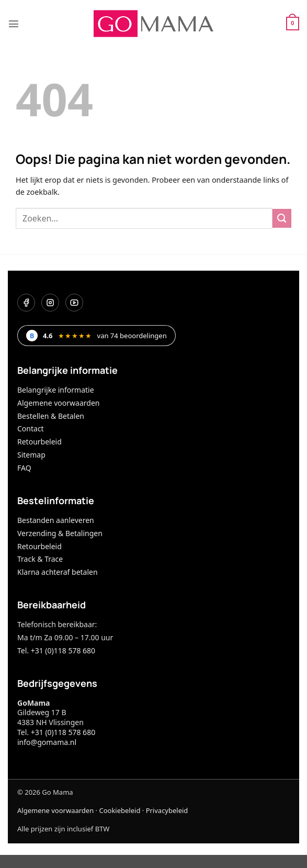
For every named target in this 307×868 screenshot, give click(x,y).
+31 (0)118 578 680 (63, 732)
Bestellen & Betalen (51, 416)
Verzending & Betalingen (60, 533)
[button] (14, 24)
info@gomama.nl (47, 742)
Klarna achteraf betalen (58, 572)
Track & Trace (40, 559)
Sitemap (31, 455)
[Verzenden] (282, 218)
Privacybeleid (167, 810)
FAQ (24, 468)
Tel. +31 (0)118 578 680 (56, 650)
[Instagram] (50, 303)
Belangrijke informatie (56, 390)
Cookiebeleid (120, 810)
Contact (31, 429)
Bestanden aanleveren (56, 520)
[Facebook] (26, 303)
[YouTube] (74, 303)
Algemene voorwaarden (58, 403)
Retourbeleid (39, 442)
